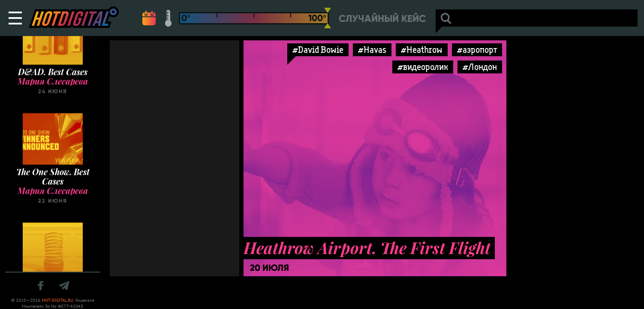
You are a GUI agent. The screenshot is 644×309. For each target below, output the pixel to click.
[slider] (328, 18)
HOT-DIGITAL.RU (58, 300)
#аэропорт (477, 50)
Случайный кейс (382, 19)
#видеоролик (423, 67)
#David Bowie (318, 50)
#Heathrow (422, 50)
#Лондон (480, 67)
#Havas (372, 50)
